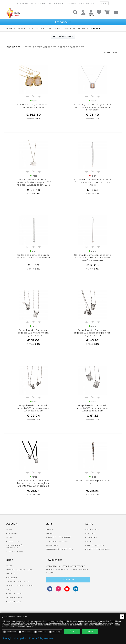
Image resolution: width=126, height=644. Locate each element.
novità (27, 47)
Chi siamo (23, 3)
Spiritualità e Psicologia (60, 549)
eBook (89, 541)
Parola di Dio (93, 529)
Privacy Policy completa (42, 638)
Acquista (33, 97)
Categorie (63, 22)
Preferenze (25, 632)
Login (9, 566)
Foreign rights (15, 552)
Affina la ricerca (63, 36)
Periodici (90, 533)
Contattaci (13, 541)
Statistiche (40, 632)
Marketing (55, 632)
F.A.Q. (9, 590)
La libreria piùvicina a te (15, 547)
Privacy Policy (14, 598)
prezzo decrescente (71, 47)
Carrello (12, 578)
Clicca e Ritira (14, 594)
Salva (72, 631)
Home (9, 29)
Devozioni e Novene (57, 541)
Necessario (10, 632)
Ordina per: (14, 47)
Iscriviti (68, 580)
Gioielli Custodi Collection (70, 29)
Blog (34, 3)
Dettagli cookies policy (15, 638)
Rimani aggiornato (65, 3)
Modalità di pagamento (20, 586)
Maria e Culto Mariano (59, 537)
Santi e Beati (53, 545)
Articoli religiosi (41, 29)
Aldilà (49, 529)
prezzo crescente (45, 47)
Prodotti (22, 29)
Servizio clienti (87, 3)
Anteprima (27, 97)
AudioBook (91, 537)
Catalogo (46, 3)
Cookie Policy (14, 602)
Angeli (49, 533)
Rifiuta (90, 631)
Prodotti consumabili (97, 549)
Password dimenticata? (20, 570)
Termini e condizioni (18, 582)
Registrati (12, 574)
